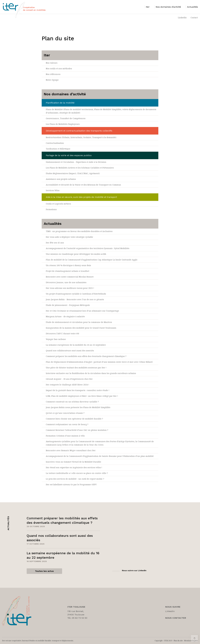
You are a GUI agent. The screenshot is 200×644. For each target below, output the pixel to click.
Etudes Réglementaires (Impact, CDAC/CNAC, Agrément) (73, 173)
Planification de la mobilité (60, 103)
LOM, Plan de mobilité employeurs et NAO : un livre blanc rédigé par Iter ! (82, 396)
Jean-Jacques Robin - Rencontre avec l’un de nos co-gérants (75, 299)
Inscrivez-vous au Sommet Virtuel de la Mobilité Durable (73, 462)
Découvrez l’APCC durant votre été (62, 333)
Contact (194, 18)
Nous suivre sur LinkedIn (134, 570)
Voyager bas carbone (56, 339)
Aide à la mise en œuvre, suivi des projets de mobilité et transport (81, 197)
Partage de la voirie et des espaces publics (69, 155)
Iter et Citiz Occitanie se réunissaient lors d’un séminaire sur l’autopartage (82, 311)
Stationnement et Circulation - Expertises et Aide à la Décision (76, 162)
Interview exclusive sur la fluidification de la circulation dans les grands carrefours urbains (91, 373)
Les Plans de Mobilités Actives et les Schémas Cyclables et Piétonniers (80, 168)
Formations (51, 209)
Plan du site (178, 641)
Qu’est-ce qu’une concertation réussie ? (65, 413)
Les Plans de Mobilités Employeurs (63, 124)
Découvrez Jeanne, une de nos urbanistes (66, 282)
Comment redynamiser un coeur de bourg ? (67, 424)
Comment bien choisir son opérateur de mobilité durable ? (74, 419)
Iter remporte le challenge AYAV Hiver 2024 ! (67, 385)
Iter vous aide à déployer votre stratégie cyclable (69, 237)
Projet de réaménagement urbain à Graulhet (67, 271)
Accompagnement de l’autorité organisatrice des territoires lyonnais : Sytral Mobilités (88, 248)
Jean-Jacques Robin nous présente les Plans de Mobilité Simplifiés (78, 407)
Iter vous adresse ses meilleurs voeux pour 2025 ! (70, 288)
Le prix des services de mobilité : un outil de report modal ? (75, 479)
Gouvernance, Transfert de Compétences (66, 118)
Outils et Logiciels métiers (58, 204)
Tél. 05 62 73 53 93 (77, 618)
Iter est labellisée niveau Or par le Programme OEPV (71, 484)
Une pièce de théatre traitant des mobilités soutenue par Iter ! (76, 368)
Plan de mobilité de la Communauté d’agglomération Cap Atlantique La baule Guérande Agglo (92, 260)
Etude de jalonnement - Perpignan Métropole (68, 305)
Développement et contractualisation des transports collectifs (79, 131)
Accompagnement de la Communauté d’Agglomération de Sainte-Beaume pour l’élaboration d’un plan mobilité (100, 456)
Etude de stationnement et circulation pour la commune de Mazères (79, 322)
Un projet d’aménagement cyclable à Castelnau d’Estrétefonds (76, 294)
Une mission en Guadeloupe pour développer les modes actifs (76, 254)
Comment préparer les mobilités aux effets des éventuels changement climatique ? (86, 356)
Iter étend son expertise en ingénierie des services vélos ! (74, 467)
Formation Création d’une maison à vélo (65, 436)
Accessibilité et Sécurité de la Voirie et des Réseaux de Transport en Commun (83, 185)
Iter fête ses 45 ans (55, 243)
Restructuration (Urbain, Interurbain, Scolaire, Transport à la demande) (81, 137)
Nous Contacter (176, 618)
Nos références (53, 74)
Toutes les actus (44, 571)
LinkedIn (182, 18)
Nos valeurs (52, 63)
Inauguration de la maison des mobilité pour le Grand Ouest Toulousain (81, 328)
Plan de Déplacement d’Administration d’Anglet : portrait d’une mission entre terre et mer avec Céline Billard (99, 362)
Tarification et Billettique (58, 149)
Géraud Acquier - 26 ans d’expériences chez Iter (69, 379)
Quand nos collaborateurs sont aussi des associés (70, 351)
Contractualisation (55, 143)
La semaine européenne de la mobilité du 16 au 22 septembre (76, 345)
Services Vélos (53, 190)
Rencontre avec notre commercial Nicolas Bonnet (70, 277)
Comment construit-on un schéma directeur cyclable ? (72, 402)
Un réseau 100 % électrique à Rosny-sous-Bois (68, 265)
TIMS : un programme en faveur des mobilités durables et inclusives (79, 231)
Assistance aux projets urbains (61, 179)
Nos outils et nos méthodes (59, 69)
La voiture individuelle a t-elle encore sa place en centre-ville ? (77, 473)
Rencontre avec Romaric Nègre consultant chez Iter (71, 450)
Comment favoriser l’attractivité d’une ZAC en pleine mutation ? (77, 430)
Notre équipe (52, 80)
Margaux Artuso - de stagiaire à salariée (65, 316)
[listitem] (147, 7)
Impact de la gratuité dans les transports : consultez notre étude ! (78, 390)
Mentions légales (191, 641)
